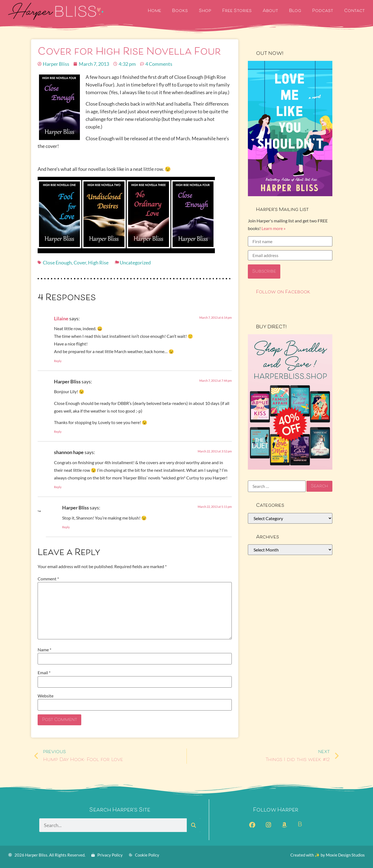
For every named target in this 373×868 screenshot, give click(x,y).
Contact (354, 11)
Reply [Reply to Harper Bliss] (58, 432)
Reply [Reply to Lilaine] (58, 361)
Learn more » (273, 228)
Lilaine (61, 318)
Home (154, 11)
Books (180, 11)
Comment (48, 579)
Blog (295, 11)
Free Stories (237, 11)
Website (46, 696)
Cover (80, 263)
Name (44, 650)
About (270, 11)
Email (44, 673)
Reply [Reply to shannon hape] (58, 487)
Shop (205, 11)
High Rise (98, 263)
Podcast (323, 11)
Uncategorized (135, 263)
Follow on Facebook (283, 292)
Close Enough (57, 263)
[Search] (194, 825)
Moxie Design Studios (345, 855)
